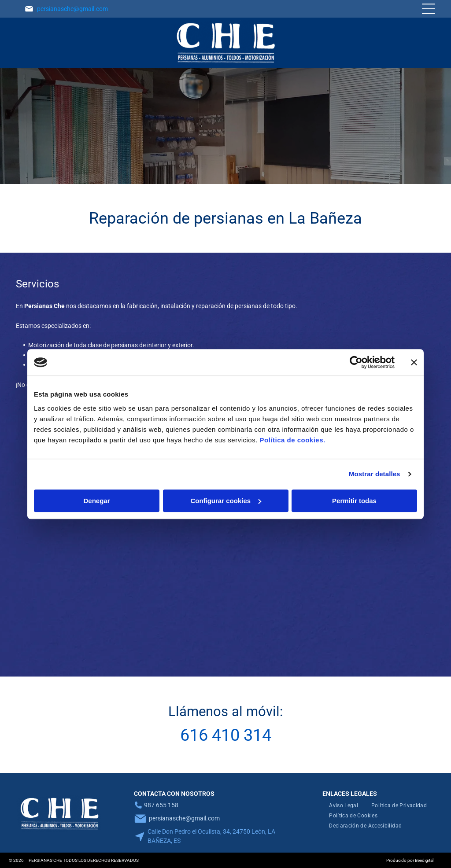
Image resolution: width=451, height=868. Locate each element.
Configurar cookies (226, 501)
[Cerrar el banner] (414, 362)
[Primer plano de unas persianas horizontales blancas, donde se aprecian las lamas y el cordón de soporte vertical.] (174, 598)
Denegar (96, 501)
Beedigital (424, 860)
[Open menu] (429, 9)
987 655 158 (161, 805)
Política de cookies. (292, 440)
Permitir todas (354, 501)
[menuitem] (344, 806)
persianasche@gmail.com (72, 9)
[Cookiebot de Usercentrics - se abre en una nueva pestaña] (356, 362)
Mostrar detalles (375, 474)
